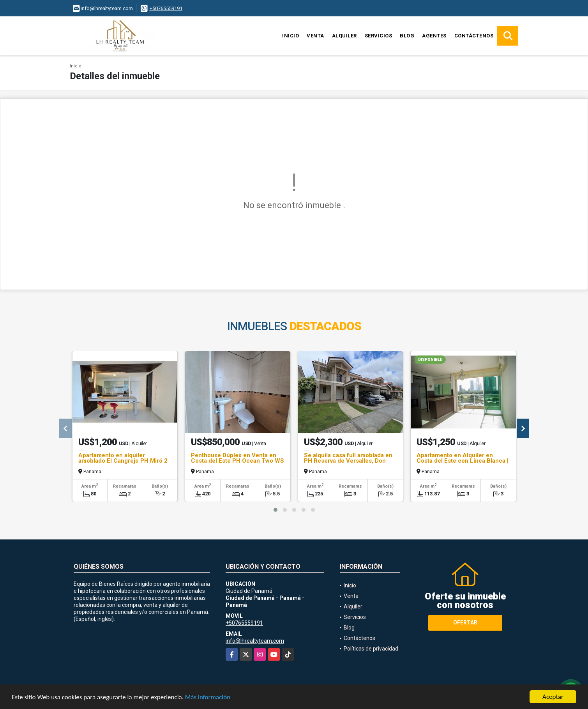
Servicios (379, 36)
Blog (407, 36)
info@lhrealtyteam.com (255, 641)
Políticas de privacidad (371, 649)
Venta (315, 36)
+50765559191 (166, 8)
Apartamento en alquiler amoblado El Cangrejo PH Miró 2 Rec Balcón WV (123, 461)
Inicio (290, 36)
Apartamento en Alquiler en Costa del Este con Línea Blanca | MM (462, 461)
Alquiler (344, 36)
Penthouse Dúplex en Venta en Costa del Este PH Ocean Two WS (237, 458)
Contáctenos (474, 36)
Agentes (434, 36)
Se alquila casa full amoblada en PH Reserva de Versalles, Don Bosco (348, 461)
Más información (208, 698)
